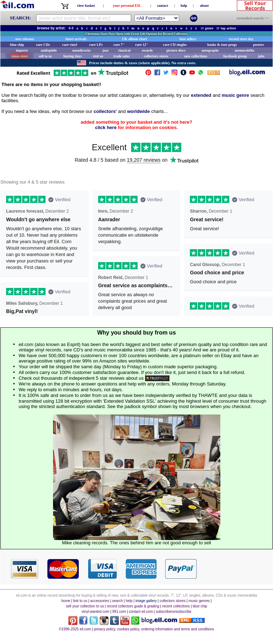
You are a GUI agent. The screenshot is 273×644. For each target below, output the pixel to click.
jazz (106, 50)
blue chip (17, 45)
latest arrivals (76, 39)
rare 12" (142, 45)
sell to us (45, 56)
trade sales (122, 56)
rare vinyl (70, 45)
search (118, 601)
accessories (100, 601)
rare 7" (119, 45)
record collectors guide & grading (133, 606)
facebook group (235, 56)
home (66, 601)
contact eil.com (141, 612)
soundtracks (81, 50)
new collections (196, 56)
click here (106, 127)
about (204, 6)
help (184, 6)
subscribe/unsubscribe (174, 612)
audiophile (49, 50)
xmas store (20, 56)
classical (124, 50)
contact (162, 6)
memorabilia (244, 50)
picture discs (176, 50)
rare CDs (43, 45)
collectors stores (156, 56)
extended (201, 95)
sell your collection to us (85, 606)
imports (22, 50)
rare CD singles (175, 45)
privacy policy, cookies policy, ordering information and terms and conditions (154, 629)
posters (258, 45)
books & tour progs (222, 45)
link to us (80, 601)
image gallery (146, 601)
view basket (86, 6)
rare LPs (96, 45)
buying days (73, 56)
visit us (98, 56)
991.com (119, 612)
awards (147, 50)
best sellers (188, 39)
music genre (236, 95)
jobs (261, 56)
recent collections (176, 606)
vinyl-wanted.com (95, 612)
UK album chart (135, 39)
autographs (210, 50)
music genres (199, 601)
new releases (25, 39)
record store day (241, 39)
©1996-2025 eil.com (75, 629)
